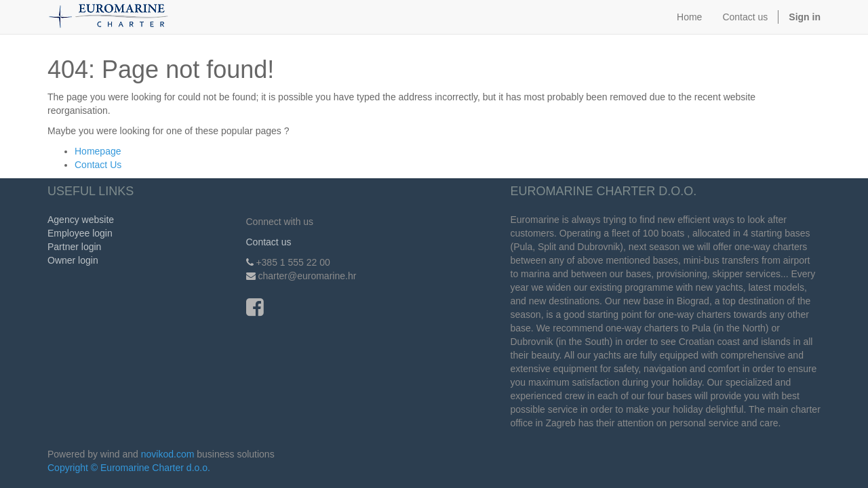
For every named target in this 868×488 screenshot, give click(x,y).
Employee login (80, 233)
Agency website (81, 220)
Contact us (269, 242)
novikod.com (168, 454)
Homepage (98, 151)
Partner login (74, 247)
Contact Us (98, 165)
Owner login (73, 260)
